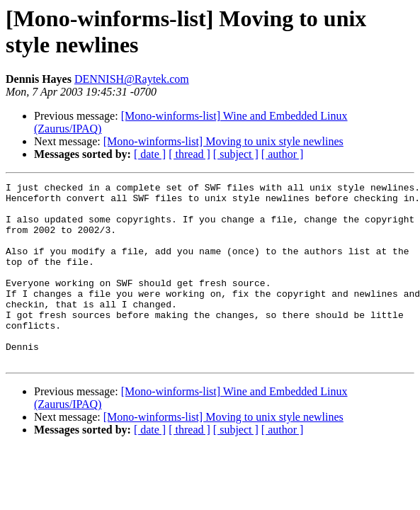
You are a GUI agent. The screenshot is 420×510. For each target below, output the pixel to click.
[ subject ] (236, 154)
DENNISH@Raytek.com (132, 79)
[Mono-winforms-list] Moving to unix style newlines (223, 141)
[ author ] (283, 154)
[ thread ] (189, 154)
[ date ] (150, 154)
